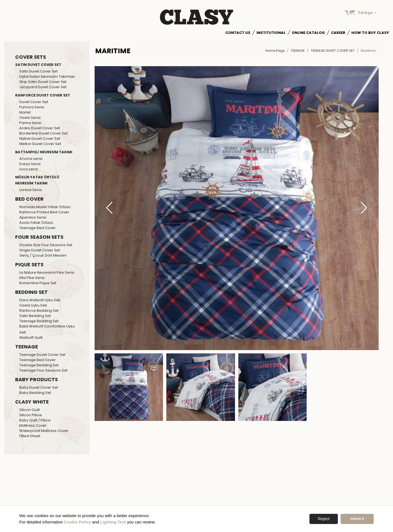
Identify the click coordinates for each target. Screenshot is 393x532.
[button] (364, 208)
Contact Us (238, 33)
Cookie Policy (77, 522)
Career (338, 33)
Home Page (275, 51)
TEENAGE (298, 51)
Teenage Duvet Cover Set (333, 51)
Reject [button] (324, 519)
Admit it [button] (357, 519)
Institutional (271, 33)
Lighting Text (113, 522)
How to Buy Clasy (370, 33)
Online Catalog (308, 33)
